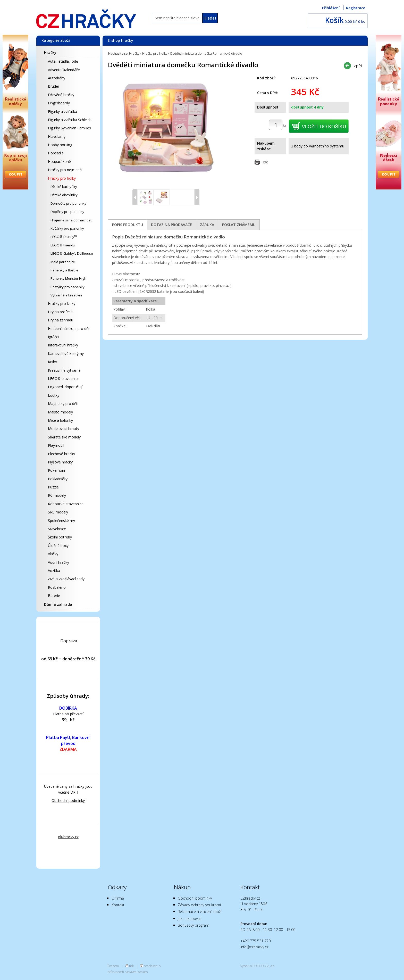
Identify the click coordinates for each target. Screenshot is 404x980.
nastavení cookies (136, 972)
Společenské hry (61, 521)
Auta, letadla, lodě (63, 61)
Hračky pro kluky (62, 304)
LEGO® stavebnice (64, 379)
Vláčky (53, 554)
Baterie (54, 596)
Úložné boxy (58, 546)
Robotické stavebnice (66, 504)
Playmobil (56, 445)
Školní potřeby (60, 537)
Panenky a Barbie (64, 270)
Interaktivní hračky (63, 345)
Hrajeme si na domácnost (71, 220)
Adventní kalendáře (64, 70)
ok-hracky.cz (68, 837)
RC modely (57, 495)
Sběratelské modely (64, 437)
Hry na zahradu (61, 320)
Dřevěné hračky (61, 95)
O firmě (118, 898)
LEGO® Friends (63, 245)
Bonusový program (193, 925)
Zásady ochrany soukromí (199, 905)
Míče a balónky (60, 420)
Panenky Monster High (68, 278)
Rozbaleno (57, 587)
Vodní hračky (58, 562)
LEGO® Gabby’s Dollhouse (72, 253)
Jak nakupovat (189, 919)
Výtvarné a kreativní (66, 295)
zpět (358, 66)
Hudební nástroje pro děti (69, 329)
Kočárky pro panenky (67, 228)
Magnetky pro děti (63, 404)
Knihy (52, 362)
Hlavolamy (57, 136)
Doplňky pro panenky (67, 212)
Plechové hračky (61, 454)
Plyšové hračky (60, 462)
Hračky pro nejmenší (65, 170)
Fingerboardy (59, 103)
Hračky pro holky (62, 178)
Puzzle (53, 487)
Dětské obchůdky (64, 195)
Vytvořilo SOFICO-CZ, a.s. (258, 966)
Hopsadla (56, 153)
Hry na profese (60, 312)
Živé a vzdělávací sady (66, 579)
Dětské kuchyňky (64, 187)
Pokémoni (56, 470)
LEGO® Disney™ (64, 237)
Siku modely (58, 512)
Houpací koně (59, 161)
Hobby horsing (60, 145)
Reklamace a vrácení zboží (200, 912)
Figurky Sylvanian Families (69, 128)
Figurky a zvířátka (62, 111)
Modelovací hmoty (64, 429)
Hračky (50, 52)
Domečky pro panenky (68, 203)
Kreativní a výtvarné (64, 370)
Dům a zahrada (58, 604)
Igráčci (53, 337)
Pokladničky (58, 479)
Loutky (54, 395)
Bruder (54, 86)
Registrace (356, 8)
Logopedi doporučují (65, 387)
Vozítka (54, 571)
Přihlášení (331, 8)
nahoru (114, 966)
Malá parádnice (63, 262)
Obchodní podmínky (68, 800)
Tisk (264, 162)
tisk (131, 966)
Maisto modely (60, 412)
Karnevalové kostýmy (66, 354)
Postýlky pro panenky (68, 287)
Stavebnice (57, 529)
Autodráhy (57, 78)
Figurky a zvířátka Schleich (70, 120)
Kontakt (118, 905)
